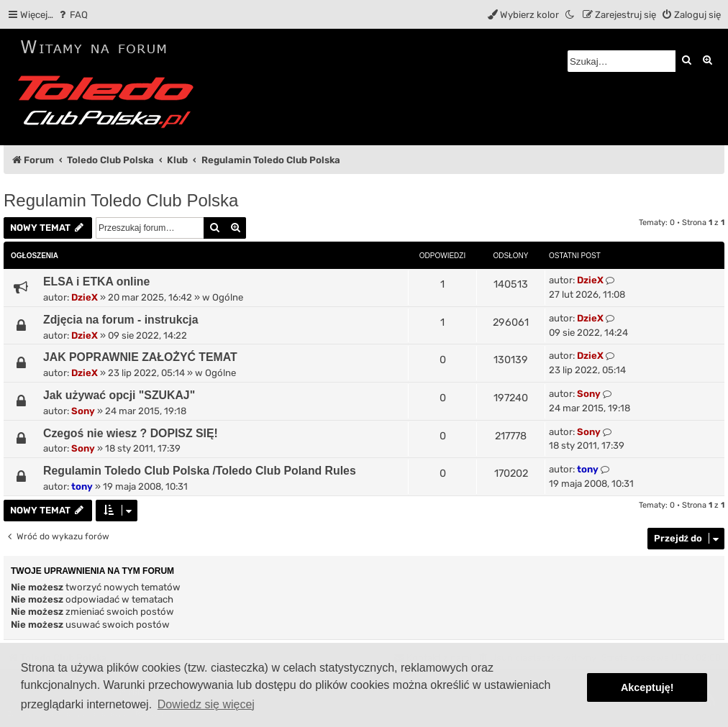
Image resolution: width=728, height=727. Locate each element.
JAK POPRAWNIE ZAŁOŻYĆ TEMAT (140, 357)
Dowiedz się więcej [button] (206, 704)
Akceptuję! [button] (647, 687)
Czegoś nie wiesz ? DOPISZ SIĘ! (131, 433)
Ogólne (228, 297)
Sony (83, 411)
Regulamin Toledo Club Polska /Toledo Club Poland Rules (200, 471)
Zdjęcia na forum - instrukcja (121, 320)
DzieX (85, 297)
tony (82, 486)
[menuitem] (72, 15)
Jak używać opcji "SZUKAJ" (119, 395)
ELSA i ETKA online (96, 282)
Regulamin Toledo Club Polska (121, 200)
